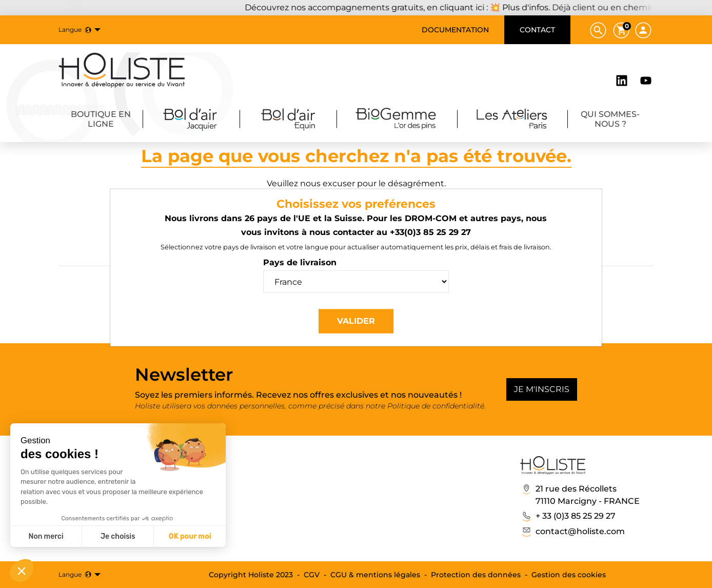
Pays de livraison (300, 262)
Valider (356, 321)
